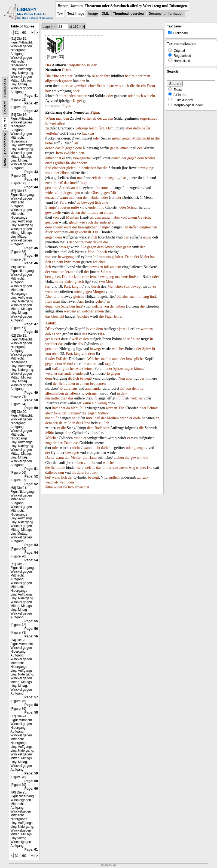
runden (82, 96)
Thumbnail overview (129, 14)
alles (61, 123)
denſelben (89, 168)
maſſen (106, 359)
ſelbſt (49, 433)
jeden (72, 96)
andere (69, 373)
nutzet (56, 339)
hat (127, 76)
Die (48, 76)
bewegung (145, 168)
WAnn (50, 118)
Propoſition (76, 65)
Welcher (94, 359)
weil (75, 339)
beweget (88, 202)
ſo (94, 76)
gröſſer (60, 163)
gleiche (79, 297)
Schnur (133, 207)
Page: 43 (31, 172)
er (60, 369)
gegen (127, 138)
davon (97, 242)
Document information (166, 14)
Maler (145, 257)
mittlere (93, 213)
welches (99, 262)
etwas (50, 163)
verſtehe (51, 133)
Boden (95, 198)
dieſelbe (139, 418)
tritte (55, 76)
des (140, 148)
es (64, 158)
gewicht (81, 232)
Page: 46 (31, 256)
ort (55, 423)
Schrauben (105, 86)
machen (121, 277)
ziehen (119, 458)
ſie (142, 388)
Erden (69, 282)
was (118, 86)
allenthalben (54, 393)
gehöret (117, 257)
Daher (50, 458)
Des (48, 65)
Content (5, 108)
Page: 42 (31, 103)
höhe (49, 143)
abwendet (82, 487)
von (79, 198)
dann (80, 472)
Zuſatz (51, 323)
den (82, 81)
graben (67, 81)
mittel (55, 398)
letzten (70, 272)
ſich (98, 202)
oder (64, 86)
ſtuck (85, 133)
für (138, 86)
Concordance (5, 143)
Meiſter (113, 418)
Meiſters (73, 217)
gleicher (69, 369)
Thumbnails (5, 88)
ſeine (94, 277)
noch (103, 252)
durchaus (71, 388)
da (79, 202)
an (76, 143)
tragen (128, 369)
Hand (86, 423)
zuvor (124, 468)
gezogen (74, 193)
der (94, 65)
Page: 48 (31, 332)
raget (109, 364)
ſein (101, 128)
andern (82, 163)
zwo (102, 282)
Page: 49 (31, 393)
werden (69, 311)
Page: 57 (31, 697)
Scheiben (68, 306)
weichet (109, 463)
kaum (87, 403)
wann (49, 173)
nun (61, 472)
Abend (150, 158)
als (74, 472)
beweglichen (88, 227)
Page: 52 (31, 476)
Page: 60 (31, 781)
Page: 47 (31, 324)
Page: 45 (31, 248)
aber (129, 128)
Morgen (99, 292)
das (71, 86)
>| (84, 27)
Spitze (135, 339)
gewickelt (53, 213)
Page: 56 (31, 629)
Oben (96, 193)
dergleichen (148, 227)
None (5, 162)
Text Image (76, 14)
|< (52, 27)
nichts (77, 448)
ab (147, 178)
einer (69, 76)
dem (79, 148)
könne (139, 369)
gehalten (71, 393)
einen (124, 148)
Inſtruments (102, 257)
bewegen (96, 267)
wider (50, 193)
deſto (137, 128)
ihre (107, 76)
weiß (80, 369)
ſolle (83, 408)
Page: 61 (31, 850)
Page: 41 (31, 96)
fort (88, 472)
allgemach (53, 81)
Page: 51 (31, 469)
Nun (91, 252)
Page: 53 (31, 545)
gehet (114, 148)
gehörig (81, 128)
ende (68, 227)
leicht (93, 128)
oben (56, 354)
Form (151, 86)
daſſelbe (107, 448)
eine (105, 202)
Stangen (104, 227)
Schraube (58, 468)
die (132, 86)
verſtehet (89, 118)
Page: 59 (31, 773)
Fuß (127, 286)
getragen (92, 393)
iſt (68, 163)
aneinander (93, 388)
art (62, 76)
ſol (106, 267)
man (147, 76)
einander (59, 168)
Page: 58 (31, 705)
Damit (111, 128)
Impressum (109, 865)
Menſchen (115, 286)
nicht (134, 297)
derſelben (62, 173)
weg (132, 468)
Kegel (77, 101)
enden (93, 207)
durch (96, 286)
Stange (50, 207)
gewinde (81, 86)
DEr (48, 329)
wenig (102, 403)
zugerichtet (148, 118)
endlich (114, 477)
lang (75, 286)
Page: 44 (31, 179)
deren (66, 207)
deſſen (134, 227)
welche (97, 306)
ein (143, 86)
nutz (89, 418)
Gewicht (144, 217)
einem (109, 213)
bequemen (98, 384)
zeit (94, 178)
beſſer (146, 128)
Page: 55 (31, 621)
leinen (89, 369)
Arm (81, 301)
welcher (88, 311)
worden (146, 329)
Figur (66, 70)
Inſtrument (104, 188)
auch (100, 76)
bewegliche (82, 158)
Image (93, 14)
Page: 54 (31, 553)
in (153, 138)
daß (60, 183)
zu (88, 65)
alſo (54, 183)
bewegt (64, 247)
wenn (56, 477)
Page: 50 (31, 400)
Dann (129, 257)
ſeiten (79, 463)
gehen (117, 138)
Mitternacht (141, 138)
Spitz (146, 349)
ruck (63, 193)
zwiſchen (71, 153)
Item (59, 153)
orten (78, 292)
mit (134, 76)
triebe (140, 468)
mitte (75, 207)
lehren (119, 316)
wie (146, 96)
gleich (71, 168)
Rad (98, 428)
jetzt (122, 329)
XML (106, 14)
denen (50, 148)
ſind (48, 168)
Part (63, 202)
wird (53, 123)
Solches (83, 316)
